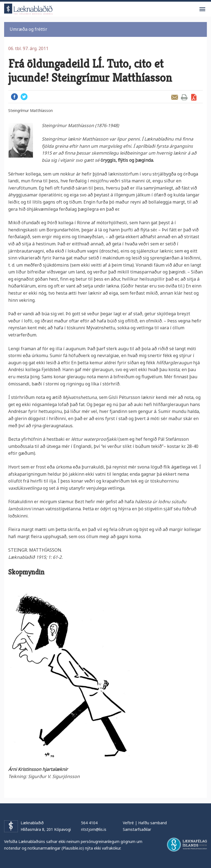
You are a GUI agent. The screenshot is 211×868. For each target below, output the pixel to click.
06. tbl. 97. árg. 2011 (28, 48)
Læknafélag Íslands (187, 845)
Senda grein (175, 97)
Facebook (14, 97)
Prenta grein (184, 97)
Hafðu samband (152, 823)
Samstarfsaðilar (137, 829)
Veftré (128, 823)
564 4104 (89, 823)
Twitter (24, 97)
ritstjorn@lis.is (94, 829)
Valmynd (202, 9)
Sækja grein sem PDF (194, 97)
